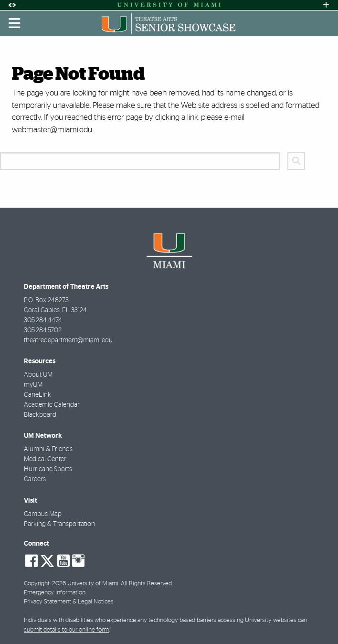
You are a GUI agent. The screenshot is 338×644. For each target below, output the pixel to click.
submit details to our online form (66, 630)
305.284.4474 (43, 320)
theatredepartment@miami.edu (68, 340)
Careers (35, 479)
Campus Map (43, 514)
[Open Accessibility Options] (12, 5)
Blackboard (40, 415)
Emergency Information (55, 593)
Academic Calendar (52, 405)
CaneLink (37, 395)
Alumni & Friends (48, 449)
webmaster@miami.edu (52, 130)
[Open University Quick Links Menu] (326, 5)
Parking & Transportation (59, 524)
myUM (33, 385)
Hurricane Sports (48, 469)
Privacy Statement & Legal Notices (69, 602)
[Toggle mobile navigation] (15, 23)
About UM (38, 375)
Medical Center (45, 459)
